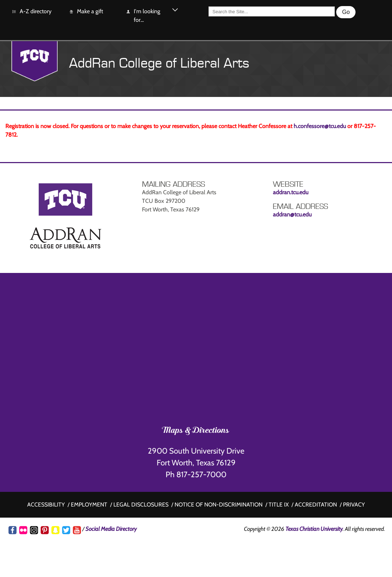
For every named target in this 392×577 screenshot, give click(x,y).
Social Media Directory (111, 529)
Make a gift (86, 12)
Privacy (354, 505)
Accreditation (316, 505)
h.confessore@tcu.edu (320, 126)
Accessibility (46, 505)
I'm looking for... (143, 15)
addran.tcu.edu (291, 192)
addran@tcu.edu (292, 214)
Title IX (279, 505)
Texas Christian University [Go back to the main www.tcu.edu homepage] (314, 529)
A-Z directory (31, 12)
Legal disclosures (141, 505)
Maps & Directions (196, 431)
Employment (89, 505)
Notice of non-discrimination (219, 505)
